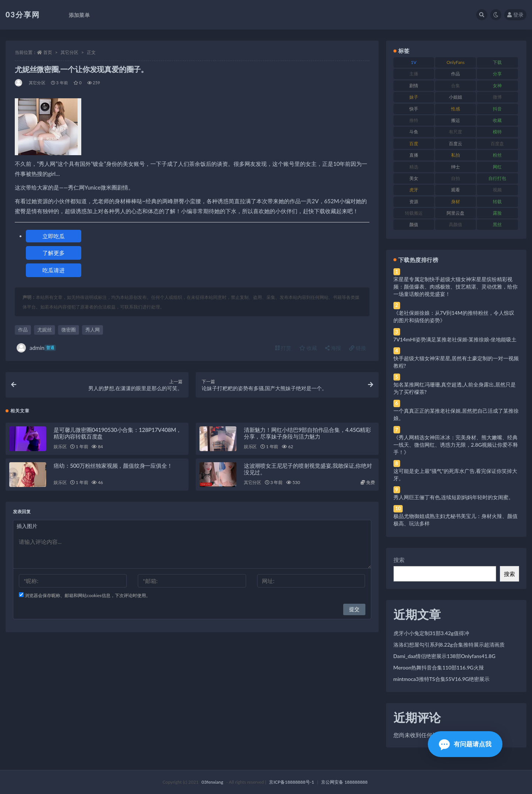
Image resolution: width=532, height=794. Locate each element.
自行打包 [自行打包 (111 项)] (497, 178)
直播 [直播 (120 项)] (414, 155)
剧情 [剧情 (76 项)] (414, 86)
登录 (515, 15)
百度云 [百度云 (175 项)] (456, 144)
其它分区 (69, 52)
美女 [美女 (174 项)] (414, 178)
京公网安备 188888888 (344, 782)
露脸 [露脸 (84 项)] (497, 213)
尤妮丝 (45, 330)
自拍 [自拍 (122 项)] (456, 178)
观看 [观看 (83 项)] (456, 190)
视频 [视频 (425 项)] (497, 190)
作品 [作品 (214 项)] (456, 74)
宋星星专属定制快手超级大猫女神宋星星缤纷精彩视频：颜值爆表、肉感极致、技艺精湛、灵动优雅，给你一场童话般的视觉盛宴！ (456, 287)
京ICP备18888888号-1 (291, 782)
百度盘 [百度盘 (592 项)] (497, 144)
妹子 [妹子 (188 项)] (414, 97)
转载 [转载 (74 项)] (497, 202)
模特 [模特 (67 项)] (497, 132)
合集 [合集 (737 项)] (456, 86)
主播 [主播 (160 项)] (414, 74)
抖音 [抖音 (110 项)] (497, 109)
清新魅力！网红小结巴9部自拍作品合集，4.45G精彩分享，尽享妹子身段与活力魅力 (307, 433)
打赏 (283, 348)
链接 (358, 348)
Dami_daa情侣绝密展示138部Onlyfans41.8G (444, 656)
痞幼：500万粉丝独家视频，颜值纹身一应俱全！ (113, 466)
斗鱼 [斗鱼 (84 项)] (414, 132)
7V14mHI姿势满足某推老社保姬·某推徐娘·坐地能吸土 (455, 339)
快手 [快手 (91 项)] (414, 109)
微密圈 (69, 330)
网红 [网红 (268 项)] (497, 167)
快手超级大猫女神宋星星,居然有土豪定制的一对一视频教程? (456, 362)
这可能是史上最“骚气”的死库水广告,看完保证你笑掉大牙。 (456, 475)
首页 (48, 52)
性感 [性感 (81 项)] (456, 109)
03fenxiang (212, 782)
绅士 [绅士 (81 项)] (456, 167)
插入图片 (27, 526)
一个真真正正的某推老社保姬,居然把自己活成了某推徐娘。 (456, 414)
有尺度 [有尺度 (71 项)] (456, 132)
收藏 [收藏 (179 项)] (497, 120)
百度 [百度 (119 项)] (414, 144)
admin (36, 348)
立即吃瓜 (54, 236)
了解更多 (54, 253)
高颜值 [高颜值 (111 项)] (456, 224)
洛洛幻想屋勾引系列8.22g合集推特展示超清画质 (449, 645)
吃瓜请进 (54, 270)
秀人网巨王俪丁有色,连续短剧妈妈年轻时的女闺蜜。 (453, 497)
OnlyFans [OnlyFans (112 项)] (456, 62)
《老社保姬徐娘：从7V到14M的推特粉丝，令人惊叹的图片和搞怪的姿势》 (454, 316)
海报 (333, 348)
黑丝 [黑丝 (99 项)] (497, 224)
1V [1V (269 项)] (414, 62)
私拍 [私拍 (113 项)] (456, 155)
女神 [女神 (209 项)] (497, 86)
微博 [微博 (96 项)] (497, 97)
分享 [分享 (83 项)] (497, 74)
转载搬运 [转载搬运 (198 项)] (414, 213)
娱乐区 (60, 447)
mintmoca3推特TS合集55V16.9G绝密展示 (442, 679)
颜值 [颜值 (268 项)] (414, 224)
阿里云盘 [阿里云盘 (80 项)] (456, 213)
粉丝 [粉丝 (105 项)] (497, 155)
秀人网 (93, 330)
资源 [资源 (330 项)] (414, 202)
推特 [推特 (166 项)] (414, 120)
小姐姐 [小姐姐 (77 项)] (456, 97)
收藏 (308, 348)
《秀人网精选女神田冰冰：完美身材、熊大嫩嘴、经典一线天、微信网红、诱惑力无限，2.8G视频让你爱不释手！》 (456, 445)
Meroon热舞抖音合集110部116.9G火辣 (439, 667)
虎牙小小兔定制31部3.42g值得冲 (431, 633)
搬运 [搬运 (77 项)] (456, 120)
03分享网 (23, 14)
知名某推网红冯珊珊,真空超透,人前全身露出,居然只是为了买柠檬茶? (455, 388)
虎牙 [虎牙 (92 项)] (414, 190)
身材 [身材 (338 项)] (456, 202)
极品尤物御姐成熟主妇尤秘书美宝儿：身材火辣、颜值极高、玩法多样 (456, 520)
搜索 (399, 560)
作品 (23, 330)
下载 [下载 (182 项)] (497, 62)
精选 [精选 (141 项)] (414, 167)
